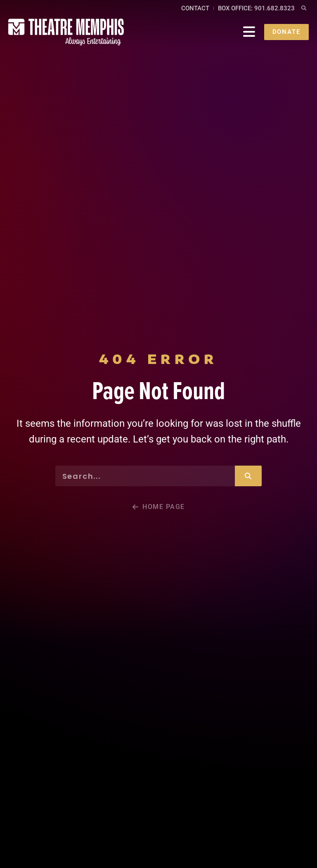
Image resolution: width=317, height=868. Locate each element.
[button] (304, 8)
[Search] (248, 476)
